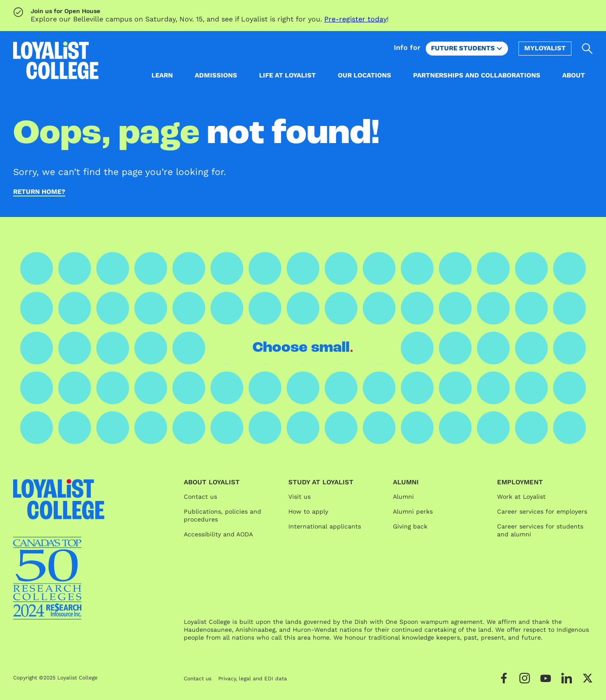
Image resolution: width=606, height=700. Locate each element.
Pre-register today (356, 19)
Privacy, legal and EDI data (253, 679)
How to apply (308, 511)
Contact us (200, 497)
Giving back (410, 526)
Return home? (39, 192)
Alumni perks (413, 511)
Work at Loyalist (521, 497)
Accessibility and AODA (218, 534)
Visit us (299, 497)
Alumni (403, 497)
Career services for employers (542, 511)
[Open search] (587, 49)
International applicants (325, 526)
